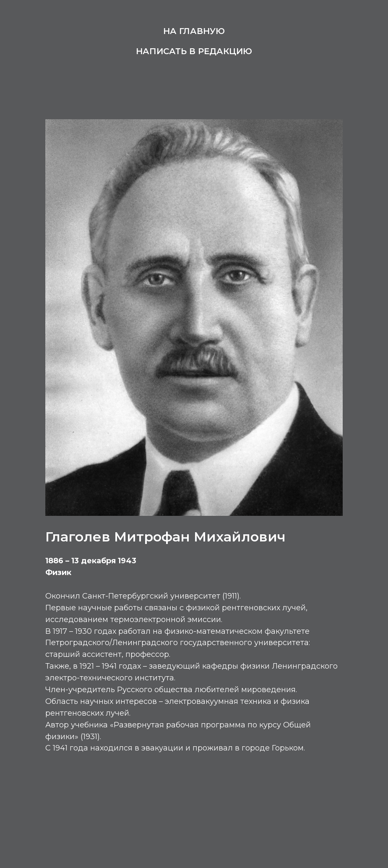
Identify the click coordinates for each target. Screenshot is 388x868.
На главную (194, 31)
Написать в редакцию (194, 51)
